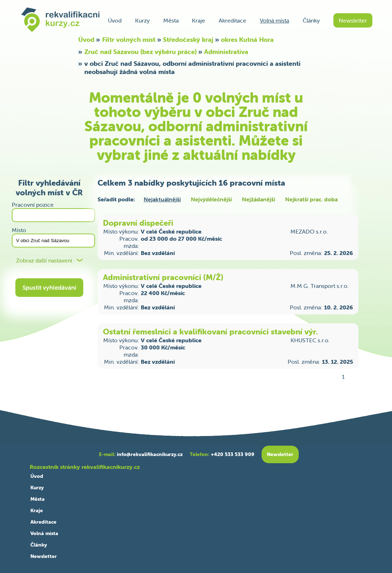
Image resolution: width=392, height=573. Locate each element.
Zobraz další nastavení (44, 261)
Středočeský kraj (188, 40)
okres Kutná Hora (247, 40)
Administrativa (226, 52)
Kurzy (142, 20)
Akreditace (232, 20)
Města (171, 20)
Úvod (115, 20)
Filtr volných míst (129, 40)
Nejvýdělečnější (211, 199)
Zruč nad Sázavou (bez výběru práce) (140, 52)
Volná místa (274, 20)
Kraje (199, 20)
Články (311, 20)
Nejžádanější (259, 199)
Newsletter (353, 20)
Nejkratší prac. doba (311, 199)
